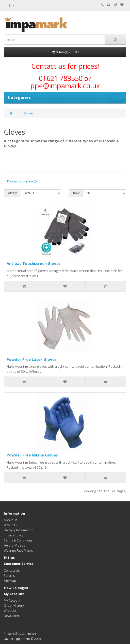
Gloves (29, 113)
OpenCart (29, 634)
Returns (9, 576)
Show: (76, 193)
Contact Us (12, 571)
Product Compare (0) (22, 181)
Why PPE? (10, 525)
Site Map (10, 581)
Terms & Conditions (18, 540)
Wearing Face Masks (18, 550)
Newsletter (12, 616)
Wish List (10, 611)
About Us (11, 520)
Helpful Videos (14, 545)
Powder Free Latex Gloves (32, 359)
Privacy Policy (13, 535)
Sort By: (12, 193)
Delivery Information (19, 530)
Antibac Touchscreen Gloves (34, 263)
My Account (12, 600)
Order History (14, 606)
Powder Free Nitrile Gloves (32, 455)
